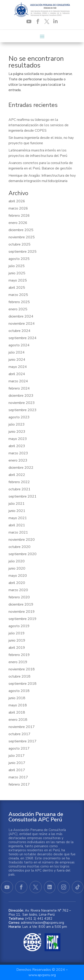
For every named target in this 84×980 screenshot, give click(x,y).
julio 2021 (17, 504)
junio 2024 (17, 360)
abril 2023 (17, 446)
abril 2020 (17, 583)
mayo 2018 (18, 705)
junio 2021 (17, 511)
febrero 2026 (19, 216)
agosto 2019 (19, 626)
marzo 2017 (18, 777)
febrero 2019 (19, 655)
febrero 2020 (19, 597)
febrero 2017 (19, 784)
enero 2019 (18, 662)
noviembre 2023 (22, 403)
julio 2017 (17, 756)
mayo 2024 (18, 367)
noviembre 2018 (22, 669)
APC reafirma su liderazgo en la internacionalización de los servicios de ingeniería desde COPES (39, 125)
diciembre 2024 (21, 316)
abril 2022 (17, 475)
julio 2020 (17, 561)
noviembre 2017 (22, 727)
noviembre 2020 (22, 540)
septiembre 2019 (23, 619)
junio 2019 (17, 640)
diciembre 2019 (21, 604)
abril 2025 (17, 288)
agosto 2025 (19, 259)
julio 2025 (17, 266)
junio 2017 (17, 763)
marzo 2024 (18, 381)
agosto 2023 (19, 417)
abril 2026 (17, 201)
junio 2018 (17, 698)
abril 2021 (17, 525)
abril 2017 (17, 770)
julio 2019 (17, 633)
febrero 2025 (19, 302)
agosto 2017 (19, 748)
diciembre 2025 (21, 230)
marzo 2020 (18, 590)
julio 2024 (17, 352)
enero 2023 (18, 460)
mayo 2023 (18, 439)
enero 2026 (18, 223)
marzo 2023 (18, 453)
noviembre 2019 (22, 612)
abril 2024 (17, 374)
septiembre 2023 (23, 410)
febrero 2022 (19, 482)
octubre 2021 (19, 489)
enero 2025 (18, 309)
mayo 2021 (18, 518)
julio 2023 (17, 424)
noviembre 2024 (22, 324)
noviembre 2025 (22, 237)
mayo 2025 (18, 280)
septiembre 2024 (23, 338)
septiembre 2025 (23, 252)
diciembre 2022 (21, 468)
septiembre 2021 (23, 496)
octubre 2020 (19, 547)
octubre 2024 (19, 331)
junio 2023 (17, 432)
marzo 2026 (18, 208)
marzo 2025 (18, 295)
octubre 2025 (19, 244)
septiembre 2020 (23, 554)
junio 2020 (17, 568)
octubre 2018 (19, 676)
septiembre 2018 (23, 684)
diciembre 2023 (21, 396)
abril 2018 (17, 712)
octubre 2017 (19, 734)
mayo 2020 (18, 576)
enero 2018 (18, 720)
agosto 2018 (19, 691)
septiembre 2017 (23, 741)
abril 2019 (17, 648)
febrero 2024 (19, 388)
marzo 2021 (18, 532)
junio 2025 (17, 273)
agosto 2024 (19, 345)
